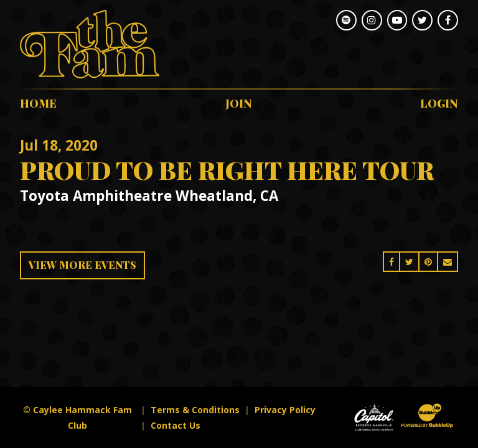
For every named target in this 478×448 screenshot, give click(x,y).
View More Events (82, 265)
